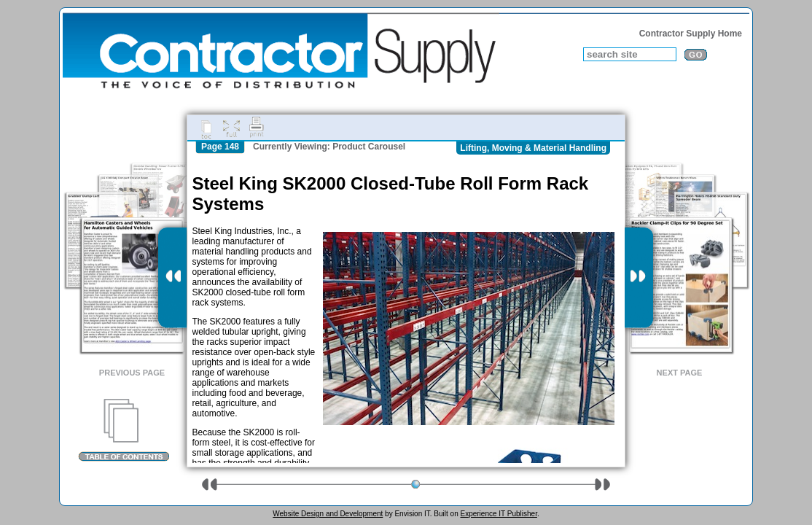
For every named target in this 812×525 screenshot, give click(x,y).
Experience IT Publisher (498, 514)
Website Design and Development (328, 514)
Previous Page (132, 373)
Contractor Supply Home (691, 34)
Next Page (680, 373)
